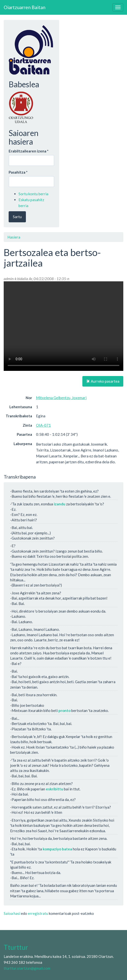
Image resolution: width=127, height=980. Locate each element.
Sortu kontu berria (33, 194)
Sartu (17, 217)
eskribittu (54, 789)
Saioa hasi (12, 913)
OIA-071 (43, 425)
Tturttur (16, 947)
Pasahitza (18, 172)
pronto (64, 710)
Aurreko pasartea (103, 381)
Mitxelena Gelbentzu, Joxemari (61, 398)
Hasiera (14, 237)
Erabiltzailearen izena (29, 151)
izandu (60, 504)
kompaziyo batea (57, 849)
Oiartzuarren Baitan (25, 7)
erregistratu (38, 913)
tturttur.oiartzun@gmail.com (27, 968)
